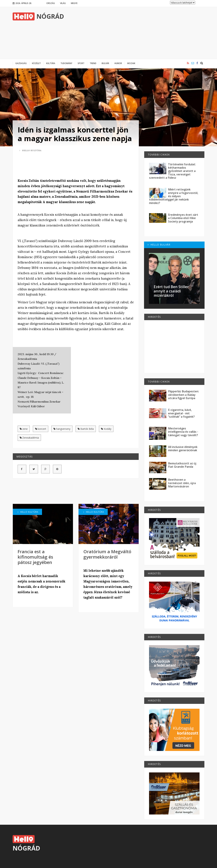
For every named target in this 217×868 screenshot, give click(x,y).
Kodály (106, 429)
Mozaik (131, 63)
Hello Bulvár (159, 245)
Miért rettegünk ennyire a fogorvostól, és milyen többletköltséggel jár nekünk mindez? (174, 196)
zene (24, 429)
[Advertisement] (142, 33)
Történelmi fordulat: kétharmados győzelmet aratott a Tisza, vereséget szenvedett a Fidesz (173, 171)
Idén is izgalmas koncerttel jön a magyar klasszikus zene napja (75, 134)
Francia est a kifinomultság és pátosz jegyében (35, 557)
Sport (81, 63)
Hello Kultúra (30, 150)
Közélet (36, 63)
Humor (118, 63)
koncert (41, 429)
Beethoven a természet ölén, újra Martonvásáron (182, 483)
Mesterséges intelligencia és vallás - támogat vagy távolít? (183, 432)
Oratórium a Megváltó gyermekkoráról (107, 554)
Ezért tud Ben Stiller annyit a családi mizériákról (171, 291)
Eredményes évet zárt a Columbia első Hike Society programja (183, 218)
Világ (63, 3)
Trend (93, 63)
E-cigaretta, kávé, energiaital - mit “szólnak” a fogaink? (181, 413)
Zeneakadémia (29, 438)
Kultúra (51, 63)
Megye (74, 3)
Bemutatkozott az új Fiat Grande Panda (182, 465)
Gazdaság (21, 63)
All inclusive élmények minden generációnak (183, 449)
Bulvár (105, 63)
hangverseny (62, 429)
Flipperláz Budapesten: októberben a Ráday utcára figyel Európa (184, 395)
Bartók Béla (86, 429)
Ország (51, 3)
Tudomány (66, 63)
